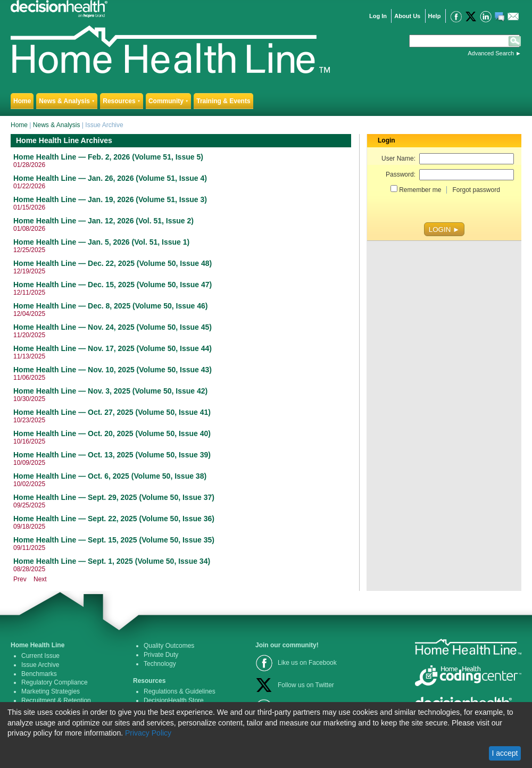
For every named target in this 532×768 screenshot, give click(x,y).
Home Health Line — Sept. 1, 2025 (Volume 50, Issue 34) (112, 561)
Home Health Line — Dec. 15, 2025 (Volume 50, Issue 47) (113, 285)
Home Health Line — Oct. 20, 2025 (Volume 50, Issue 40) (112, 433)
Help (435, 16)
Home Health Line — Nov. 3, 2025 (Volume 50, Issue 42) (110, 391)
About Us (407, 16)
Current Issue (40, 656)
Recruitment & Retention (56, 700)
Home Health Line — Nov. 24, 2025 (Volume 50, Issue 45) (113, 327)
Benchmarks (39, 674)
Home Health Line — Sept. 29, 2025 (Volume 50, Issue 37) (114, 497)
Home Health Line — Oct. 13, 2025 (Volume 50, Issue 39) (112, 455)
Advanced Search (491, 53)
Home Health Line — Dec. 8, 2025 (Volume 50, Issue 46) (110, 306)
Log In (378, 16)
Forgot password (476, 190)
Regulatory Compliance (55, 682)
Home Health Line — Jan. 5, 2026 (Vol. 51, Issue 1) (101, 242)
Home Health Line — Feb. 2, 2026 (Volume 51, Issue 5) (108, 157)
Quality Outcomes (169, 646)
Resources (122, 101)
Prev (20, 579)
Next (40, 579)
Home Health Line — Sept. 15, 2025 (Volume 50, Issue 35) (114, 540)
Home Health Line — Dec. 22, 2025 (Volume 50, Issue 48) (113, 263)
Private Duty (161, 655)
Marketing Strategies (51, 691)
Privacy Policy (148, 733)
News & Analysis (67, 101)
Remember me (420, 190)
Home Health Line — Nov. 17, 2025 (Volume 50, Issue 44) (113, 348)
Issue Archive (40, 665)
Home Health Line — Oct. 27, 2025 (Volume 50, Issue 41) (112, 412)
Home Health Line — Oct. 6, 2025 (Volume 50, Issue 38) (110, 476)
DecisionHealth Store (174, 700)
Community (168, 101)
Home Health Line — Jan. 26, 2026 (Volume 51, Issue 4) (110, 178)
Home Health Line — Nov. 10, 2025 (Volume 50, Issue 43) (113, 370)
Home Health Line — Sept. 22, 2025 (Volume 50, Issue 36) (114, 519)
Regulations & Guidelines (180, 691)
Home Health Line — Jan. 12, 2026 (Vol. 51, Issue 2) (103, 221)
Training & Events (223, 101)
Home (22, 101)
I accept (505, 753)
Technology (160, 664)
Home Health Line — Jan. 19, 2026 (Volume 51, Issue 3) (110, 199)
